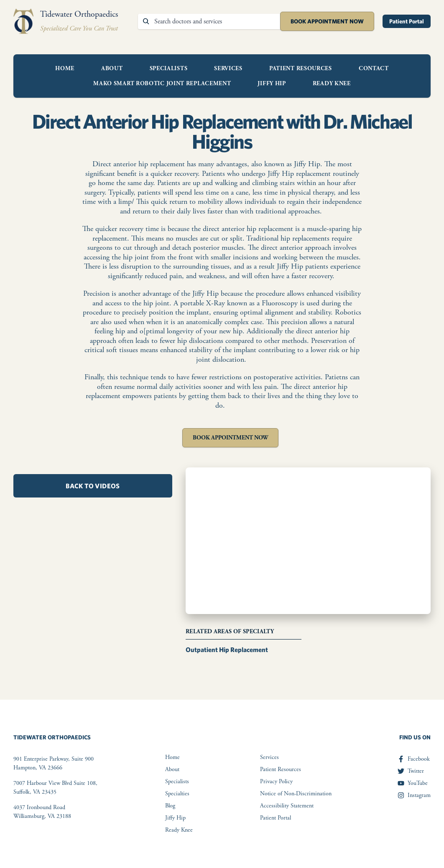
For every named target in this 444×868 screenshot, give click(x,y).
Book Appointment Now (327, 21)
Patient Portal (407, 21)
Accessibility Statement (287, 806)
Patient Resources (301, 69)
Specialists (169, 69)
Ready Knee (332, 84)
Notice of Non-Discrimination (296, 794)
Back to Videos (93, 486)
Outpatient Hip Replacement (227, 650)
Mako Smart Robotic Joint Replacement (162, 84)
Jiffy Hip (272, 84)
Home (65, 69)
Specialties (177, 794)
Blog (170, 806)
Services (228, 69)
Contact (374, 69)
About (112, 69)
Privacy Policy (276, 782)
